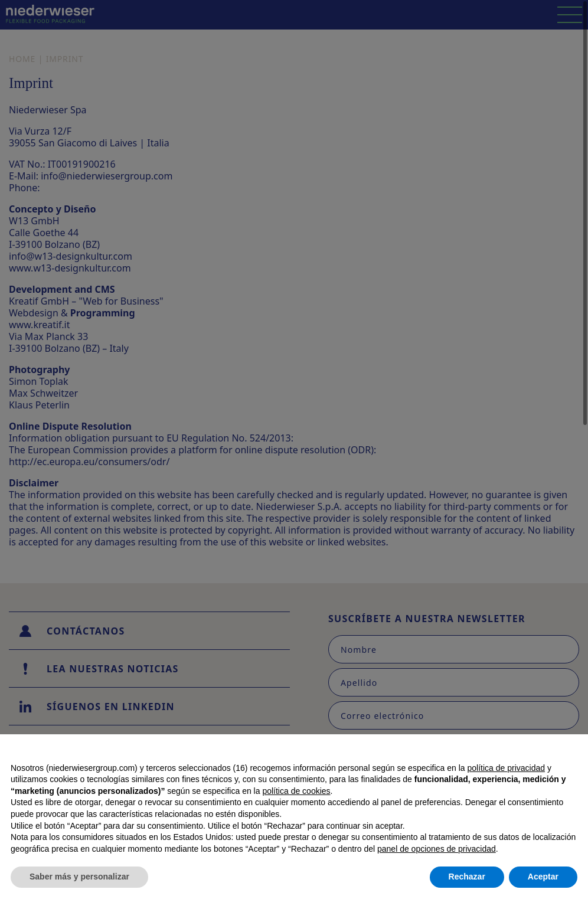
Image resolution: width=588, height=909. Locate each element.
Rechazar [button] (467, 877)
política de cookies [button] (296, 791)
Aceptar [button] (543, 877)
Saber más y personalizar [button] (79, 877)
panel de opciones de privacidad (437, 849)
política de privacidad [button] (507, 768)
